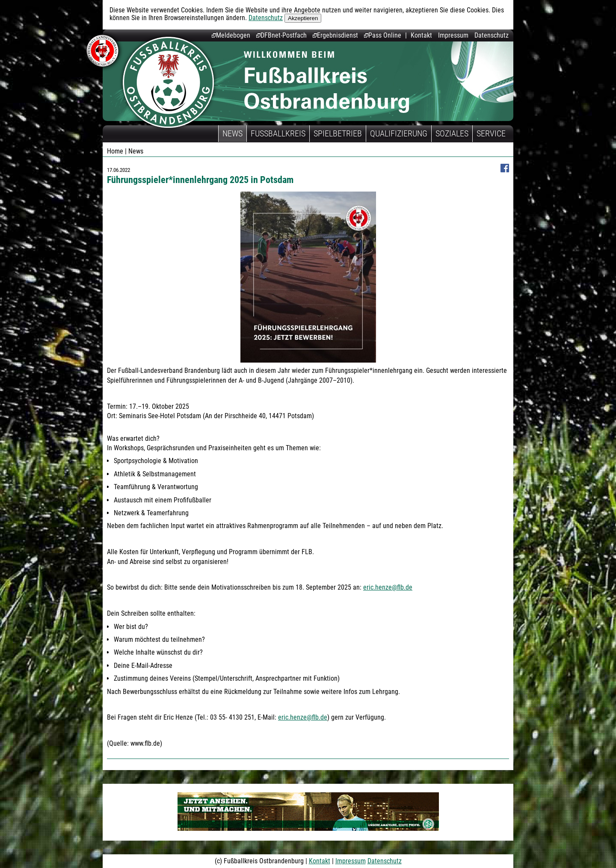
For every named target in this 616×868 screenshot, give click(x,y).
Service (491, 133)
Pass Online (383, 35)
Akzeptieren (303, 18)
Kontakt (421, 35)
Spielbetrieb (338, 133)
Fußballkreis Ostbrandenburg (168, 82)
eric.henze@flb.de (388, 587)
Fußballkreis (278, 133)
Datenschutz (266, 18)
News (232, 133)
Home (115, 151)
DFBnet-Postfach (281, 35)
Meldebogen (231, 35)
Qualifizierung (399, 133)
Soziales (452, 133)
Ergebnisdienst (335, 35)
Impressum (453, 35)
